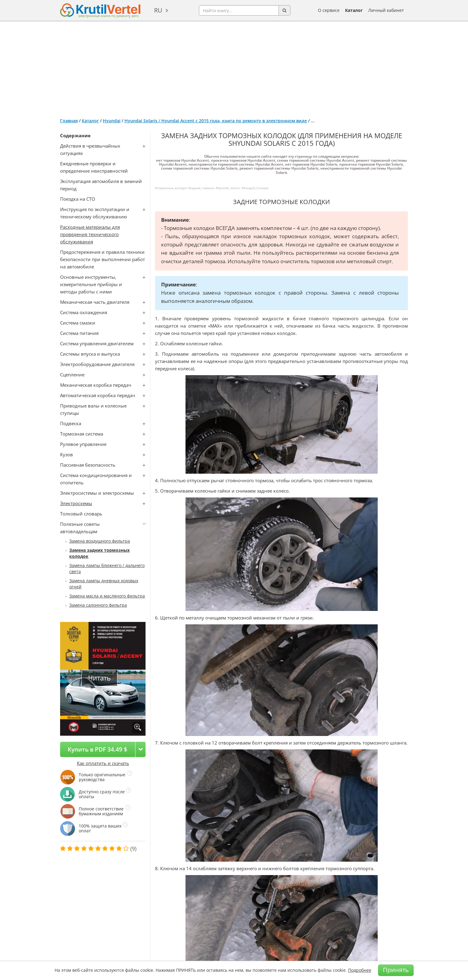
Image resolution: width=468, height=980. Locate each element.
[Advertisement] (234, 67)
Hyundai (112, 121)
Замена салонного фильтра (98, 605)
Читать (99, 678)
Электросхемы (76, 503)
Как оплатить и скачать (103, 763)
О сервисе (329, 10)
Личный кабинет (386, 10)
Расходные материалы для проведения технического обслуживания (90, 234)
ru (158, 10)
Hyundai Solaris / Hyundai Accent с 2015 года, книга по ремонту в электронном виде (216, 121)
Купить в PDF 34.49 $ (97, 749)
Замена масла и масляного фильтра (107, 596)
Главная (69, 121)
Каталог (354, 10)
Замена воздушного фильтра (100, 541)
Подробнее (360, 970)
